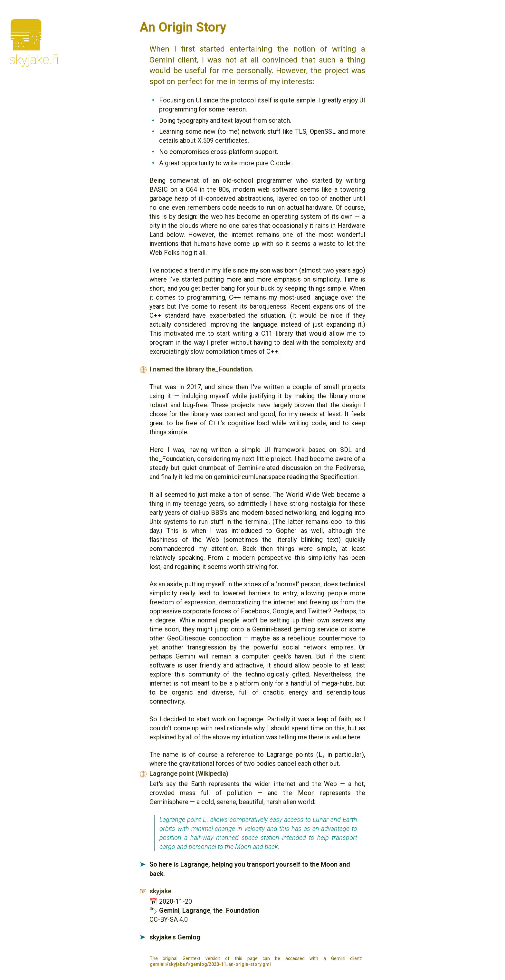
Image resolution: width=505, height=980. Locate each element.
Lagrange (196, 910)
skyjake (160, 891)
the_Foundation (236, 910)
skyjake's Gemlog (175, 937)
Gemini (169, 910)
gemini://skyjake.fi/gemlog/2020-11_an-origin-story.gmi (210, 964)
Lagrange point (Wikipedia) (189, 773)
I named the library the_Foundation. (201, 369)
